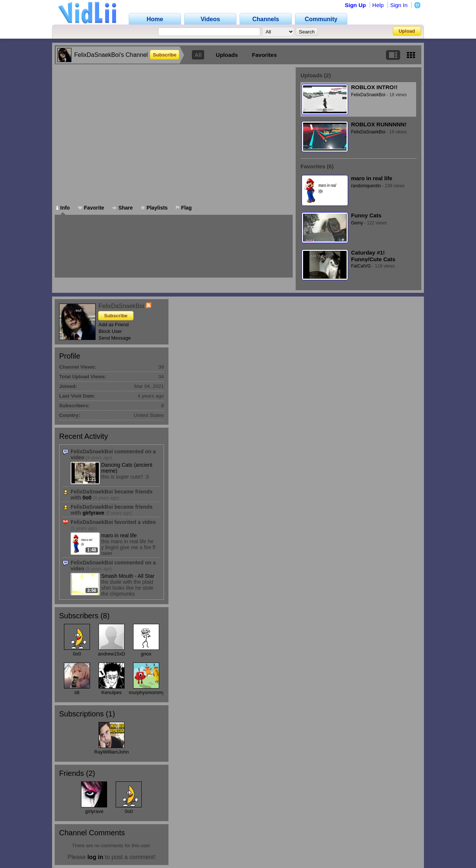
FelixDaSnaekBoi (368, 95)
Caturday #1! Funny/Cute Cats (373, 256)
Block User (110, 331)
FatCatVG (361, 266)
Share (123, 208)
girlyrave (93, 513)
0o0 (87, 498)
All (198, 55)
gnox (146, 654)
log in (95, 857)
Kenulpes (112, 692)
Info (63, 208)
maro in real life (372, 178)
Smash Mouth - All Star (128, 576)
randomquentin (366, 186)
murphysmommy (147, 692)
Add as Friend (114, 325)
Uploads (227, 55)
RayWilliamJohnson (115, 752)
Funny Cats (366, 215)
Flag (184, 208)
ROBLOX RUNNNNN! (379, 124)
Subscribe (165, 55)
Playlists (154, 208)
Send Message (115, 338)
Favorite (91, 208)
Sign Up (355, 5)
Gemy (357, 223)
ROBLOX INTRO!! (374, 87)
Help (378, 5)
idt (77, 692)
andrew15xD (111, 654)
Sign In (399, 5)
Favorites (265, 55)
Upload (407, 31)
